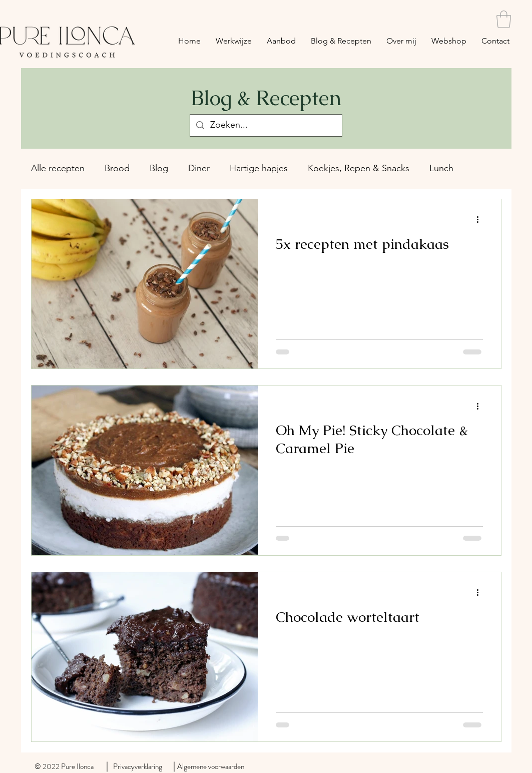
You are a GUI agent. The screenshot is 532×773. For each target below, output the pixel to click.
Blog (159, 168)
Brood (117, 168)
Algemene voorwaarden (211, 766)
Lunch (441, 168)
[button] (504, 19)
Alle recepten (58, 168)
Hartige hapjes (259, 168)
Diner (199, 168)
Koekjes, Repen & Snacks (359, 168)
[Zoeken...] (265, 125)
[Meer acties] (481, 220)
